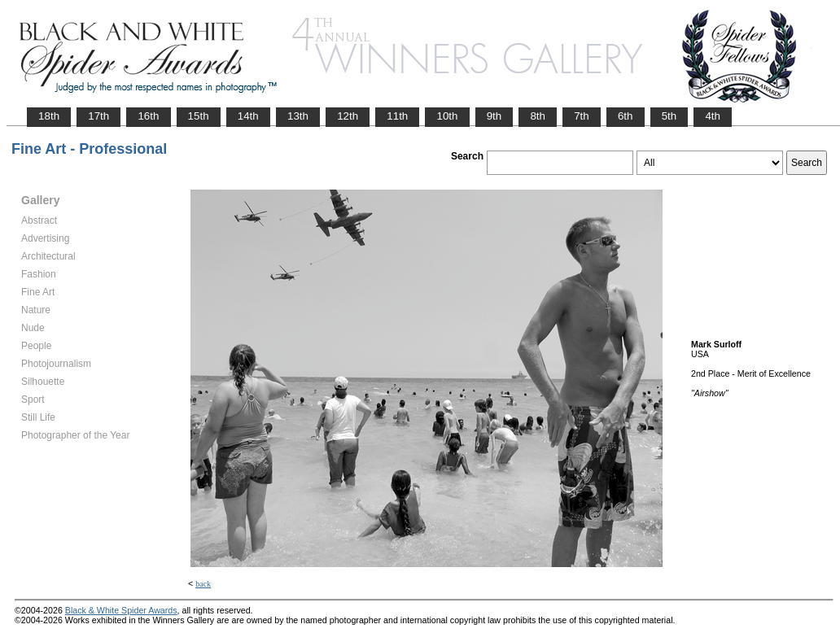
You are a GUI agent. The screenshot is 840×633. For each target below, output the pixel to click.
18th (49, 116)
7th (582, 116)
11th (397, 116)
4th (713, 116)
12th (348, 116)
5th (669, 116)
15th (199, 116)
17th (98, 116)
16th (148, 116)
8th (538, 116)
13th (298, 116)
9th (494, 116)
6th (626, 116)
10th (447, 116)
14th (248, 116)
